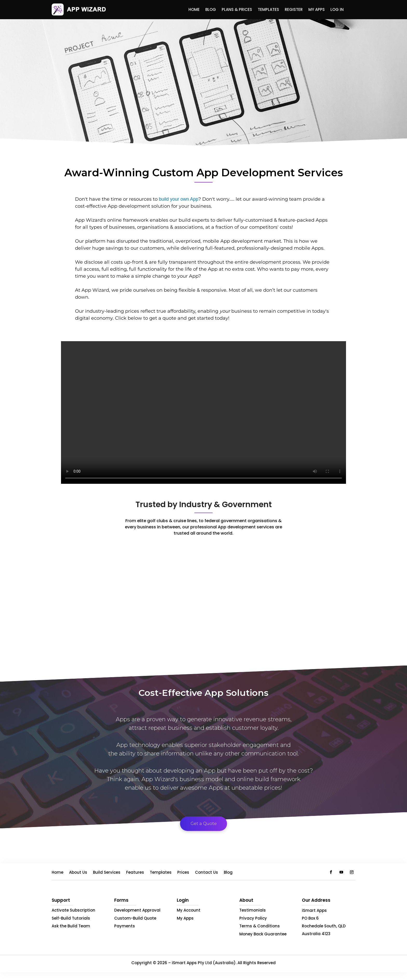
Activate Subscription (73, 910)
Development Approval (137, 910)
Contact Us (206, 873)
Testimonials (253, 910)
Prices (183, 873)
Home (194, 10)
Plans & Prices (237, 10)
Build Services (107, 873)
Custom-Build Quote (135, 918)
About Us (78, 873)
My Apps (317, 10)
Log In (337, 10)
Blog (211, 10)
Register (294, 10)
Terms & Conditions (260, 926)
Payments (125, 926)
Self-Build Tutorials (71, 918)
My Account (189, 910)
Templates (268, 10)
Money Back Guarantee (263, 934)
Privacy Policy (253, 918)
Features (135, 873)
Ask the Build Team (71, 926)
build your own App (179, 199)
